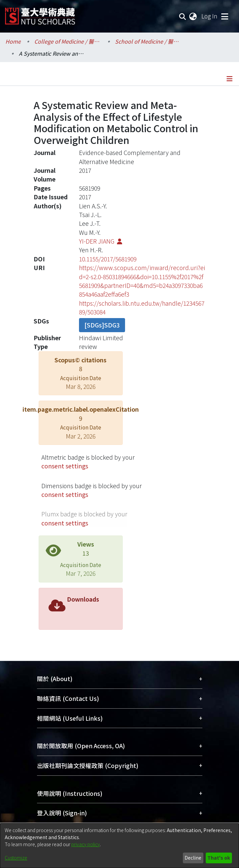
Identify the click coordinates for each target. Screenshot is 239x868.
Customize (16, 858)
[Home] (40, 14)
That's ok (219, 858)
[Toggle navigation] (225, 16)
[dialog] (119, 846)
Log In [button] (210, 16)
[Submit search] (183, 16)
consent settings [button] (65, 466)
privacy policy (86, 844)
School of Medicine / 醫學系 (149, 41)
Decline (193, 858)
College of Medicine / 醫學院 (68, 41)
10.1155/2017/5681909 (108, 259)
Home (13, 41)
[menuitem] (193, 16)
